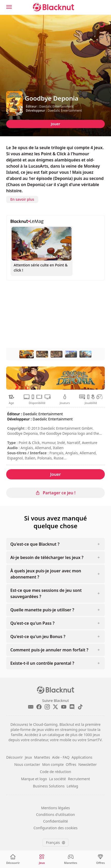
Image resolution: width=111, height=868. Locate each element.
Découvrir (14, 757)
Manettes (42, 757)
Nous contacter (27, 764)
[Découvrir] (13, 859)
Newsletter (88, 764)
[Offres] (101, 859)
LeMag (72, 786)
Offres (71, 764)
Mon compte (53, 764)
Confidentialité (55, 821)
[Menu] (9, 7)
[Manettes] (71, 859)
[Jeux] (42, 859)
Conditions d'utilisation (56, 814)
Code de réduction (56, 772)
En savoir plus (22, 199)
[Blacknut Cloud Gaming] (53, 7)
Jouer (55, 124)
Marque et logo (34, 779)
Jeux (28, 757)
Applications (82, 757)
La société (57, 779)
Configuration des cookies (56, 828)
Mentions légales (55, 808)
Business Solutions (49, 786)
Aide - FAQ (61, 757)
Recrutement (79, 779)
